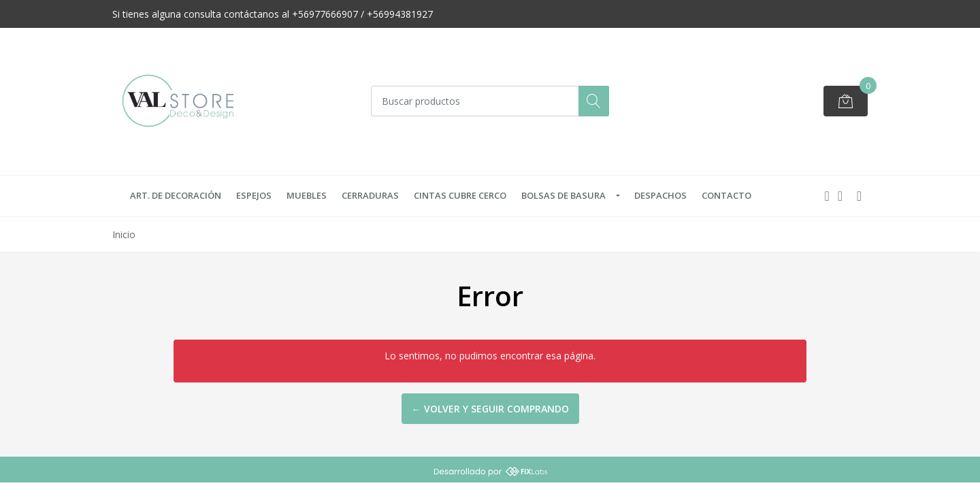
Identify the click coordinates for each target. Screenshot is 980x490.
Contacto (726, 195)
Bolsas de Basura (563, 195)
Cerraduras (370, 195)
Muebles (307, 195)
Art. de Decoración (176, 195)
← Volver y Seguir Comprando (490, 409)
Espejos (254, 195)
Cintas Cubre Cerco (460, 195)
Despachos (660, 195)
